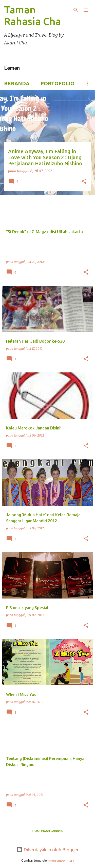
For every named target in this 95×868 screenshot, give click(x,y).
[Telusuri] (76, 10)
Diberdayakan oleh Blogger (48, 850)
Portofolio (58, 83)
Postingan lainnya (48, 831)
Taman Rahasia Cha (33, 16)
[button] (84, 182)
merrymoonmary (62, 860)
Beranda (17, 83)
